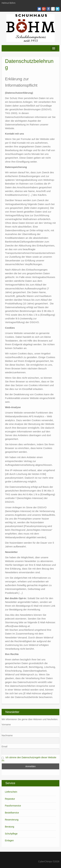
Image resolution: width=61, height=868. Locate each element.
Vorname (6, 725)
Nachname (7, 735)
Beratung (10, 827)
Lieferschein (11, 792)
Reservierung (12, 820)
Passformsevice (13, 806)
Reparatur (10, 799)
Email (4, 747)
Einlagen (9, 840)
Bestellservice (12, 813)
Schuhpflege (11, 834)
